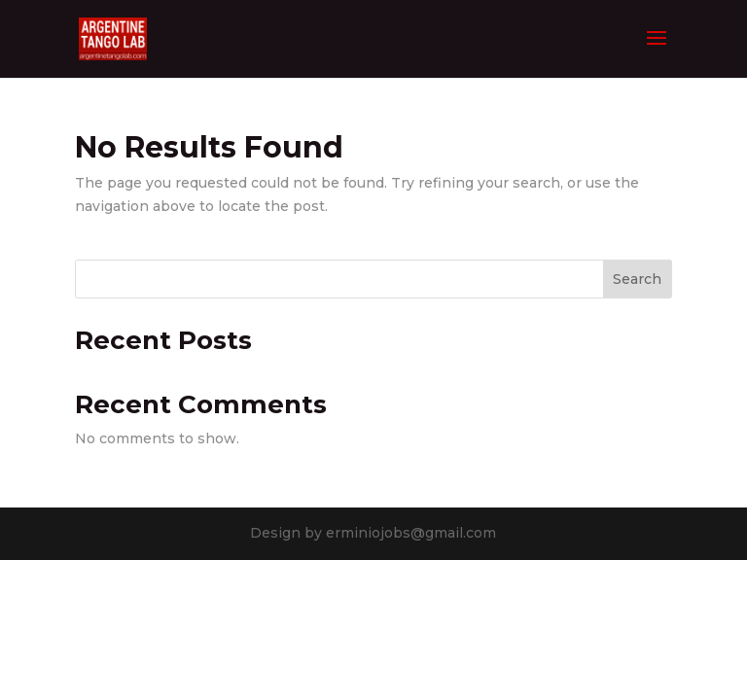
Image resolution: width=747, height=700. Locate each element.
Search (637, 279)
